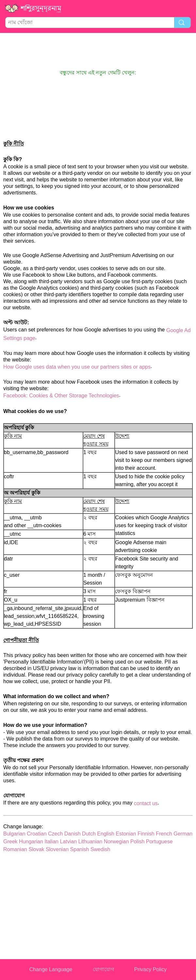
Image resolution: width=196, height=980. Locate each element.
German (183, 834)
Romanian (15, 849)
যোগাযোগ (103, 969)
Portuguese (159, 842)
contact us (146, 803)
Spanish (80, 849)
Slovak (36, 849)
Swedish (100, 849)
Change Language (51, 969)
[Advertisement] (98, 51)
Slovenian (57, 849)
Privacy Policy (151, 969)
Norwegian (116, 842)
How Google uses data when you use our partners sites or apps (77, 367)
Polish (138, 842)
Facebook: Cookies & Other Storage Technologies (61, 396)
